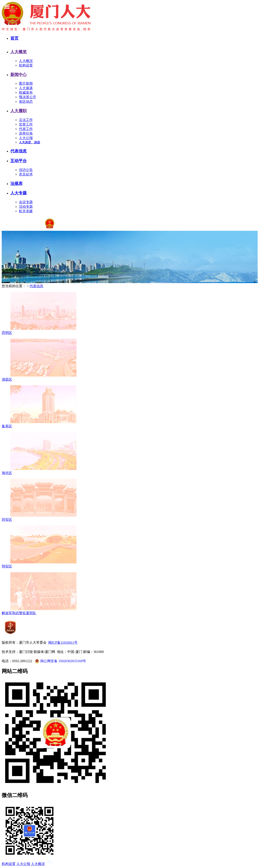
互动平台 (19, 161)
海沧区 (7, 473)
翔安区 (7, 566)
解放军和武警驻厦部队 (19, 613)
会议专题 (26, 202)
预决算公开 (28, 97)
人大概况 (26, 61)
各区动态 (26, 102)
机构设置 (26, 65)
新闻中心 (19, 75)
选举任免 (26, 133)
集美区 (7, 426)
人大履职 (19, 111)
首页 (14, 38)
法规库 (16, 184)
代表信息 (19, 151)
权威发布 (26, 92)
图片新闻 (26, 83)
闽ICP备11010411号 (63, 642)
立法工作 (26, 120)
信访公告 (26, 170)
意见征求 (26, 174)
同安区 (7, 520)
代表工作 (26, 129)
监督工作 (26, 124)
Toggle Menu (7, 7)
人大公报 (26, 138)
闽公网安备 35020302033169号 (60, 661)
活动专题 (26, 207)
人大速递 (26, 88)
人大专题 (19, 193)
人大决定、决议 (30, 142)
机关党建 (26, 211)
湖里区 (7, 379)
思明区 (7, 333)
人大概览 (19, 52)
